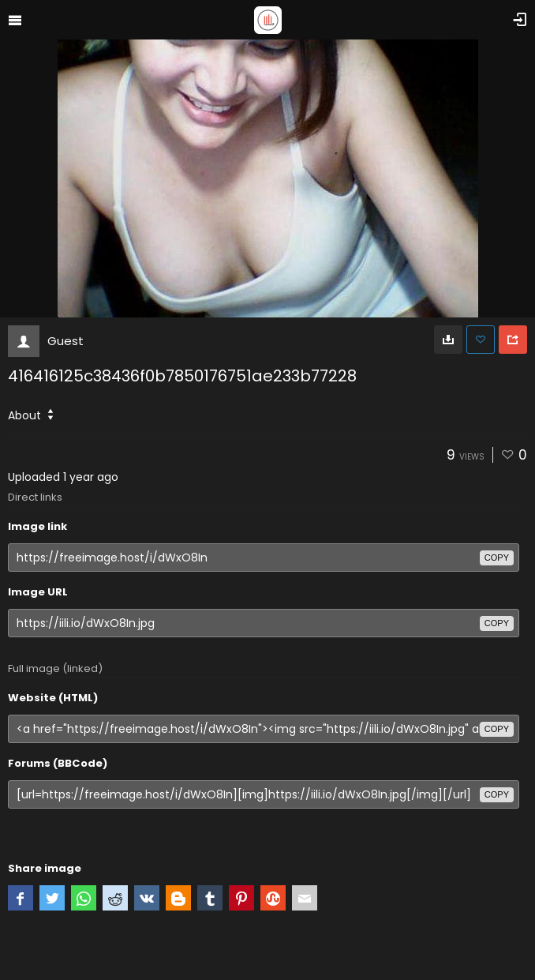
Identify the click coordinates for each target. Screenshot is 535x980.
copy (497, 558)
